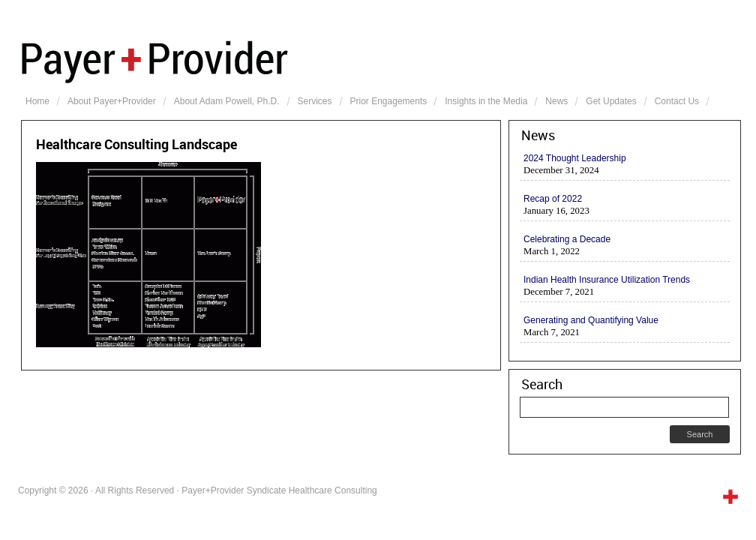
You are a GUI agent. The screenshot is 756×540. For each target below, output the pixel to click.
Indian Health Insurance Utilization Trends (607, 280)
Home (37, 101)
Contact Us (677, 101)
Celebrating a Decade (567, 239)
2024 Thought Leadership (575, 158)
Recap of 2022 (553, 199)
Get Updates (611, 101)
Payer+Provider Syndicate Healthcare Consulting (381, 60)
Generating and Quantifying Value (591, 320)
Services (315, 101)
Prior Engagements (389, 101)
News (556, 101)
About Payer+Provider (112, 101)
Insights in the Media (486, 101)
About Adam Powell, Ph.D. (227, 101)
